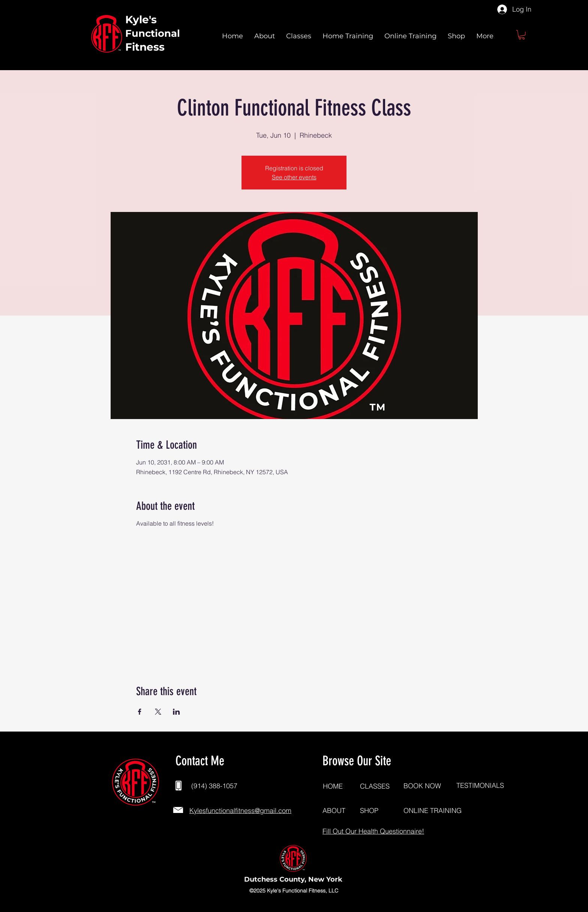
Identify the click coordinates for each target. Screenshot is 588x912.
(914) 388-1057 (214, 786)
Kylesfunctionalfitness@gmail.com (240, 811)
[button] (522, 35)
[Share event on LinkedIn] (176, 712)
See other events (294, 177)
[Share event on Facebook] (140, 712)
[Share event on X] (158, 712)
